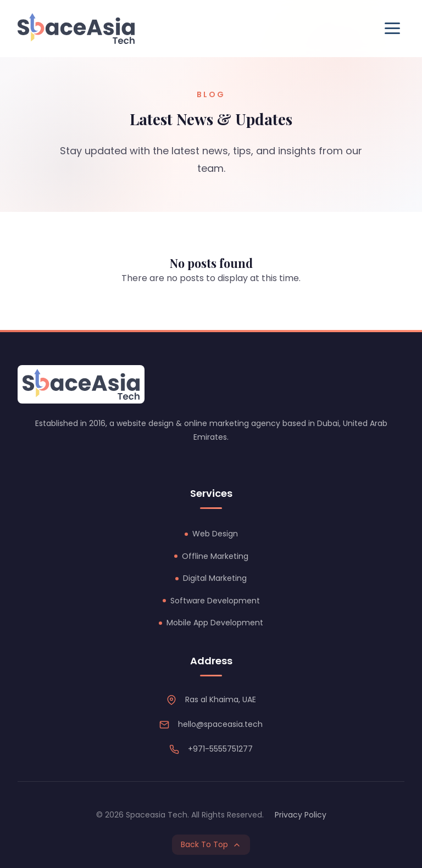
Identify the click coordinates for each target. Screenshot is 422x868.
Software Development (215, 601)
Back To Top (211, 844)
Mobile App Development (215, 623)
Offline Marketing (215, 556)
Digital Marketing (215, 578)
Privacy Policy (301, 815)
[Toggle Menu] (392, 28)
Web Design (215, 534)
